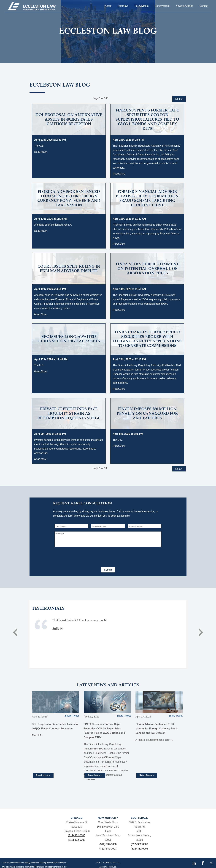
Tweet (76, 716)
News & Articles (185, 6)
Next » (179, 99)
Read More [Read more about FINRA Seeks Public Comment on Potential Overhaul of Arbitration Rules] (119, 310)
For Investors (162, 6)
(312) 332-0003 (77, 840)
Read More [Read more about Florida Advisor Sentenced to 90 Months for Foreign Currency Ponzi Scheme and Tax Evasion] (40, 231)
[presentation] (78, 556)
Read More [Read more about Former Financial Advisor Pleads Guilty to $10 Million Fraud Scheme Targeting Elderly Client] (119, 244)
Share (68, 716)
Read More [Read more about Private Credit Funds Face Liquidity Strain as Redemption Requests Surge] (40, 459)
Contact (204, 6)
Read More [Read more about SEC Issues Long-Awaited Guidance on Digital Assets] (40, 371)
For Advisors (142, 6)
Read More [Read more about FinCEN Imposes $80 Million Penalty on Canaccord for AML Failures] (119, 446)
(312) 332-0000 (77, 835)
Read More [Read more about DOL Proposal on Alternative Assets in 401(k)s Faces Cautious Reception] (40, 152)
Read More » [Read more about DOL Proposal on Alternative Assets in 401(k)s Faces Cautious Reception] (43, 775)
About (108, 6)
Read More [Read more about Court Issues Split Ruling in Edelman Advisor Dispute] (40, 314)
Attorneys (123, 6)
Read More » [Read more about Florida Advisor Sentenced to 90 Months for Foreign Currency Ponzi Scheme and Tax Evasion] (147, 775)
